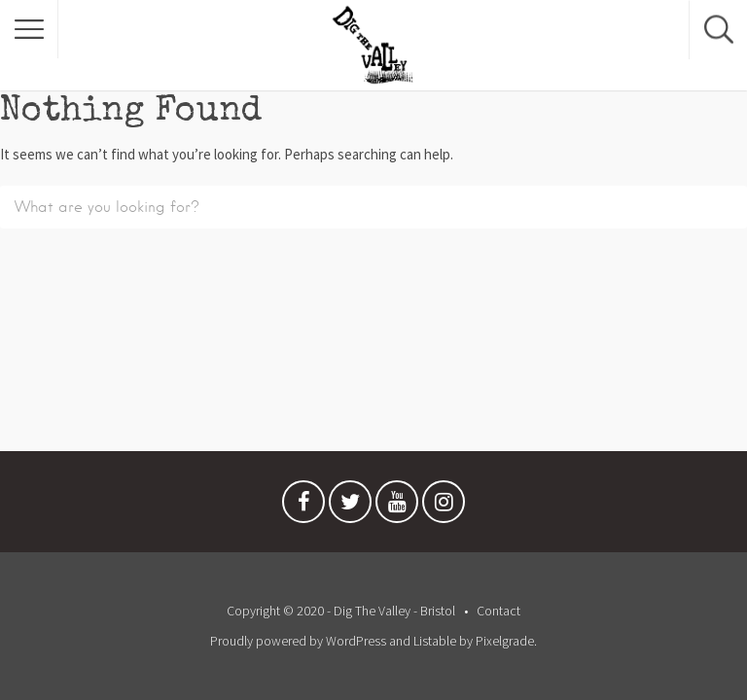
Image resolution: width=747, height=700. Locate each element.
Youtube (397, 507)
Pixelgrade (505, 641)
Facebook (303, 507)
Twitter (350, 507)
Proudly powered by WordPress (298, 641)
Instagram (444, 507)
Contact (498, 611)
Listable (435, 641)
